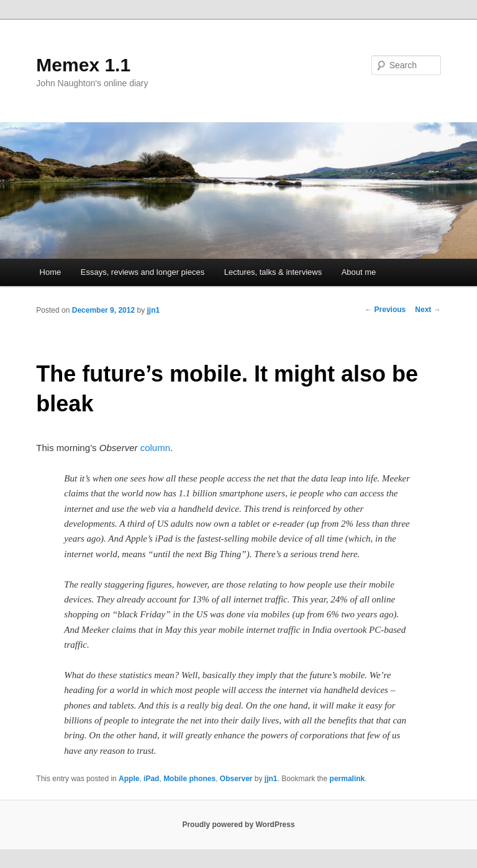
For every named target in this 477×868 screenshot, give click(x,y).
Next (428, 310)
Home (51, 272)
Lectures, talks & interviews (273, 272)
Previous (385, 310)
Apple (129, 779)
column (155, 448)
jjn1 (154, 310)
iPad (151, 779)
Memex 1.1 (83, 65)
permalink (348, 779)
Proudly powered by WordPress (238, 825)
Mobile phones (189, 779)
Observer (236, 779)
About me (359, 272)
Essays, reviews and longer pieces (143, 272)
